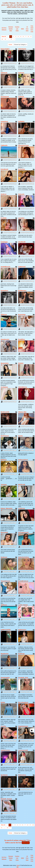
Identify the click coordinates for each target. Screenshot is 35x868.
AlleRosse (4, 605)
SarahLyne (4, 557)
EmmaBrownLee (23, 581)
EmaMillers (22, 339)
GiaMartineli (22, 267)
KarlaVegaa (4, 242)
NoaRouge (21, 654)
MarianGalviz (5, 363)
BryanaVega (22, 315)
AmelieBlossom (6, 267)
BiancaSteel (4, 532)
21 (11, 39)
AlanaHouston (5, 339)
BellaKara (4, 460)
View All (4, 37)
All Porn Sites (27, 29)
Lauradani (21, 218)
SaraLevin (21, 194)
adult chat (26, 843)
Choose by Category (20, 45)
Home (10, 45)
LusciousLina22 (23, 750)
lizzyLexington (5, 49)
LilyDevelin (4, 145)
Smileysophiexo (23, 460)
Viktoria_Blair (22, 412)
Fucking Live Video (17, 29)
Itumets (20, 436)
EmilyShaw (22, 169)
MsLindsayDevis (23, 702)
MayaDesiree (5, 654)
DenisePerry (4, 291)
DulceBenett (4, 169)
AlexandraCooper (24, 145)
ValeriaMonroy (23, 387)
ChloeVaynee (22, 49)
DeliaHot (21, 363)
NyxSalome (4, 775)
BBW (22, 29)
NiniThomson (5, 436)
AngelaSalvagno (23, 726)
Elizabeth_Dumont (6, 799)
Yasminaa (4, 485)
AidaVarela (4, 73)
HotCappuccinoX (23, 532)
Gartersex (21, 73)
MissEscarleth (5, 412)
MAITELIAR (22, 485)
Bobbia (3, 702)
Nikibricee (4, 315)
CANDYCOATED (6, 630)
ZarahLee (4, 194)
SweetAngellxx (5, 678)
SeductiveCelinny (24, 557)
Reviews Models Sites (11, 29)
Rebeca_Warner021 (7, 508)
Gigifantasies (22, 630)
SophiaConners (5, 750)
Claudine (3, 726)
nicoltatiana (4, 387)
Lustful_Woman (23, 605)
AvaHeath (21, 97)
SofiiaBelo (21, 122)
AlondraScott (5, 97)
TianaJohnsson (5, 581)
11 (5, 39)
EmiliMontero (22, 291)
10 (2, 39)
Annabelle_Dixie (23, 678)
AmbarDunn (4, 122)
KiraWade (4, 218)
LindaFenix (22, 508)
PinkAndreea (22, 775)
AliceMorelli (22, 242)
